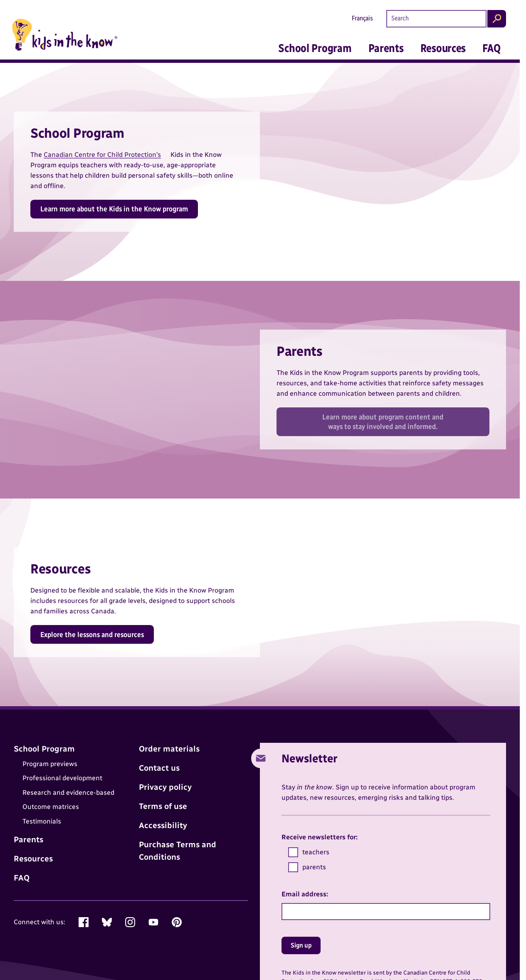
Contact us (159, 768)
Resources (443, 48)
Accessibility (163, 825)
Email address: (305, 894)
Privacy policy (165, 787)
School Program (315, 48)
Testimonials (42, 821)
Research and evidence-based (68, 793)
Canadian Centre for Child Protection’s (102, 155)
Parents (386, 48)
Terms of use (163, 806)
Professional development (62, 778)
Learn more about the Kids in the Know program (114, 209)
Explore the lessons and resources (92, 634)
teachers (309, 852)
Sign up (301, 945)
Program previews (50, 764)
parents (307, 867)
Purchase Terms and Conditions (178, 851)
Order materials (169, 749)
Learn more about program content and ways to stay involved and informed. (383, 422)
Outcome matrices (51, 807)
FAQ (491, 48)
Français (362, 18)
